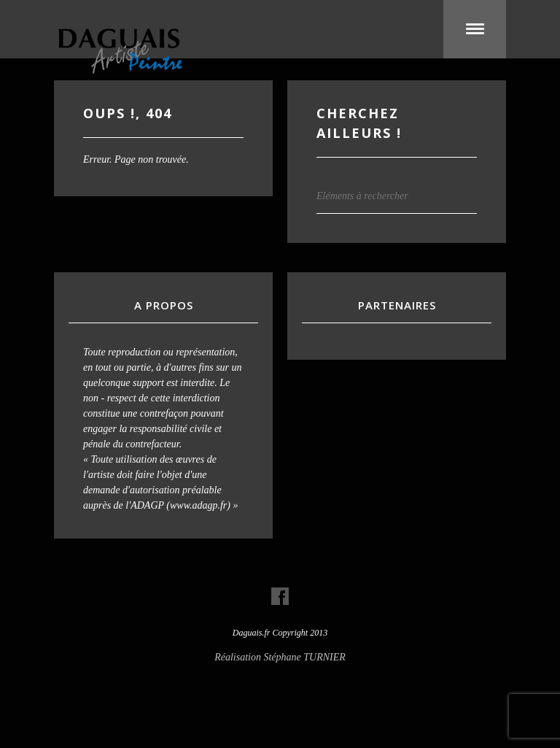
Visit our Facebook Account (280, 596)
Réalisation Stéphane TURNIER (280, 657)
